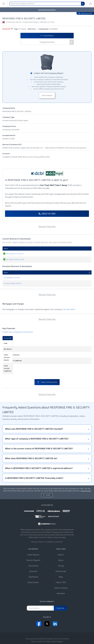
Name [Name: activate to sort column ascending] (6, 248)
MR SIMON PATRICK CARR (13, 259)
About (61, 547)
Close (48, 482)
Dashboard (33, 564)
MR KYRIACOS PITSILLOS (12, 254)
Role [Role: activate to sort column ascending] (36, 248)
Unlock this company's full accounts (18, 332)
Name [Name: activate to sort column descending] (6, 272)
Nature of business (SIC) (12, 144)
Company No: (48, 29)
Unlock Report (47, 36)
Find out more (86, 478)
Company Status (9, 126)
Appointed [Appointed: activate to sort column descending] (80, 248)
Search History (61, 575)
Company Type (8, 117)
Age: (20, 29)
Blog (61, 564)
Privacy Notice (49, 634)
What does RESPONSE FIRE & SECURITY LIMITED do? (31, 446)
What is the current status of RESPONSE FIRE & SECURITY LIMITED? (39, 436)
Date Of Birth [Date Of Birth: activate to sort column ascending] (63, 248)
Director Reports (33, 547)
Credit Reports (33, 542)
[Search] (83, 4)
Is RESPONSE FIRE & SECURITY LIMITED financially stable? (34, 465)
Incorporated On (9, 135)
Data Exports (33, 570)
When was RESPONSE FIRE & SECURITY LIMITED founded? (34, 416)
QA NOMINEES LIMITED (12, 278)
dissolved (8, 29)
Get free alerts (69, 309)
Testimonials (61, 559)
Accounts (6, 154)
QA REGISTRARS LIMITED (12, 283)
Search (61, 542)
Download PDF (85, 13)
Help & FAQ (61, 570)
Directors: (32, 29)
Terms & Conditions (33, 634)
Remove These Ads (47, 226)
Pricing (61, 553)
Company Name (9, 108)
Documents (33, 553)
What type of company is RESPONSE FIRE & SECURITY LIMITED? (37, 426)
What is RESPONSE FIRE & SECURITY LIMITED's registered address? (39, 455)
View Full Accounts (47, 369)
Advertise (61, 581)
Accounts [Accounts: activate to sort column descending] (7, 338)
